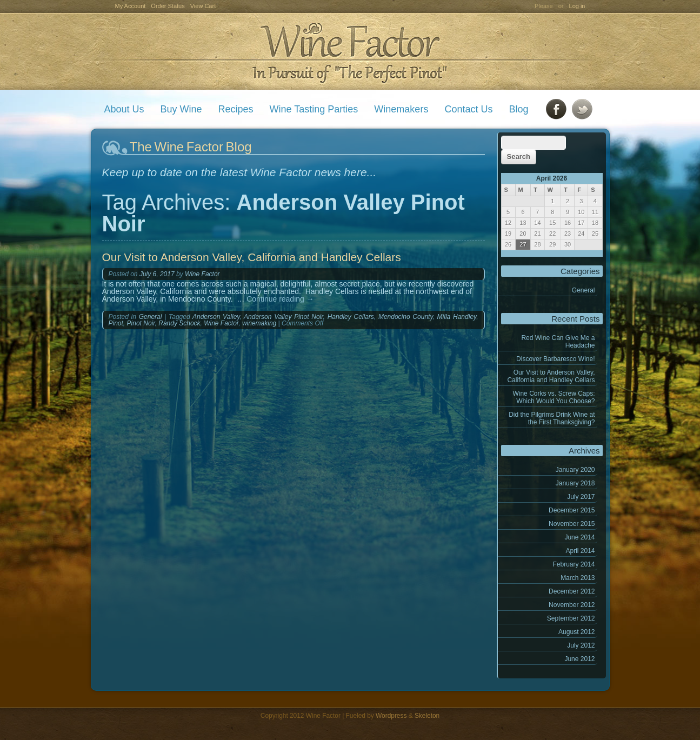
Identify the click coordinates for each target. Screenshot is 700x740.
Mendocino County (406, 317)
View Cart (203, 6)
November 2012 (572, 605)
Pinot (116, 323)
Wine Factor (350, 52)
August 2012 (576, 632)
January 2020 (575, 470)
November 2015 (572, 524)
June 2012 (579, 659)
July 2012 (581, 645)
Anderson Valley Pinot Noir (284, 317)
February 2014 (574, 564)
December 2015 (572, 510)
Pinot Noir (141, 323)
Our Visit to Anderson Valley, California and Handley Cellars (551, 376)
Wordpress (391, 716)
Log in (577, 6)
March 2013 (578, 578)
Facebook (556, 109)
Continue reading (280, 299)
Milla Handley (457, 317)
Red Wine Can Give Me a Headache (558, 342)
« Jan (509, 254)
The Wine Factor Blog (191, 147)
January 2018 (575, 483)
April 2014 (580, 551)
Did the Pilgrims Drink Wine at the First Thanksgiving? (552, 418)
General (584, 290)
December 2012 (572, 591)
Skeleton (427, 716)
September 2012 (571, 618)
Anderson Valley (216, 317)
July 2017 (581, 497)
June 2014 (579, 537)
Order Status (168, 6)
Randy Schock (179, 323)
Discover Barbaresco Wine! (555, 359)
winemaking (259, 323)
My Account (131, 6)
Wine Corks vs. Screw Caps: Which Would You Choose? (554, 397)
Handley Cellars (351, 317)
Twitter (582, 109)
